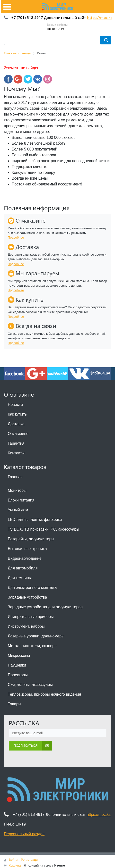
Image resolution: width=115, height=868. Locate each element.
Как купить (17, 414)
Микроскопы (19, 655)
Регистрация (30, 860)
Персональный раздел (24, 834)
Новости (15, 405)
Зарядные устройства (27, 597)
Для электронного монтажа (32, 588)
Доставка (16, 424)
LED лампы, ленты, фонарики (35, 520)
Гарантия (16, 443)
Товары (14, 704)
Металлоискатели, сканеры (33, 646)
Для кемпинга (20, 578)
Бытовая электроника (27, 549)
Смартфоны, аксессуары (30, 685)
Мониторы (17, 490)
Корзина (15, 865)
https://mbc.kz (100, 17)
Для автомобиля (23, 568)
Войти (13, 860)
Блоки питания (21, 500)
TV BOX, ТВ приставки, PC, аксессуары (44, 529)
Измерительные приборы (31, 617)
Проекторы (18, 675)
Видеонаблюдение (25, 558)
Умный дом (18, 510)
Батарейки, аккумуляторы (31, 539)
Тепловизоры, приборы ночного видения (44, 694)
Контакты (16, 453)
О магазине (18, 434)
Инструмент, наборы (26, 626)
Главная (15, 477)
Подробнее (16, 238)
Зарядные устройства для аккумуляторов (45, 607)
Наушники (17, 665)
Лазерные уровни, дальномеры (36, 636)
